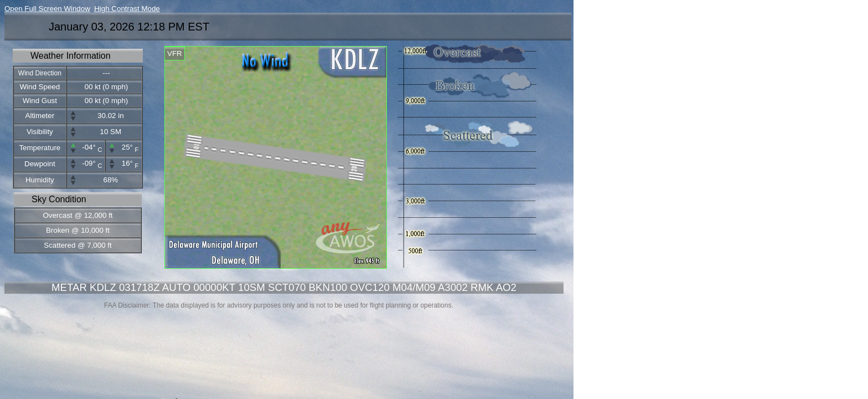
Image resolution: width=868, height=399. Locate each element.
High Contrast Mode (127, 9)
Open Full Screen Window (47, 9)
